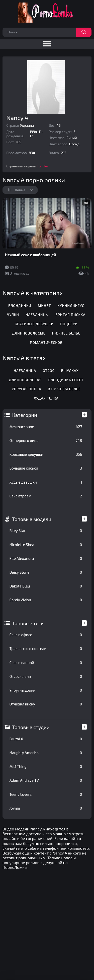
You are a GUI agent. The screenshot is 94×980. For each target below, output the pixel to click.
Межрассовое (46, 427)
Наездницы (37, 315)
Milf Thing (46, 766)
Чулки (13, 315)
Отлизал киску (46, 704)
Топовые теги (28, 623)
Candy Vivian (46, 600)
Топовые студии (31, 727)
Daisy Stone (46, 572)
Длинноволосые (29, 333)
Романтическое (46, 342)
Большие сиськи (46, 468)
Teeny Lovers (46, 794)
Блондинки (20, 306)
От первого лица (46, 440)
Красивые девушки (46, 454)
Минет (44, 306)
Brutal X (46, 739)
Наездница (25, 371)
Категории (25, 415)
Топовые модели (32, 519)
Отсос (49, 371)
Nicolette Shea (46, 545)
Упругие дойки (46, 690)
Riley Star (46, 531)
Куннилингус (71, 306)
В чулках (70, 371)
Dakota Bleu (46, 586)
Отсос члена (46, 676)
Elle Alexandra (46, 558)
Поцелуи (69, 324)
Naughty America (46, 753)
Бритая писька (70, 315)
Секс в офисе (46, 635)
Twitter (43, 166)
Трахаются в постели (46, 648)
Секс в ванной (46, 663)
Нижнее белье (66, 333)
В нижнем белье (64, 389)
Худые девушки (46, 482)
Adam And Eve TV (46, 780)
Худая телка (46, 398)
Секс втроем (46, 496)
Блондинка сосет (66, 380)
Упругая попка (27, 389)
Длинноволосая (25, 380)
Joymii (46, 808)
